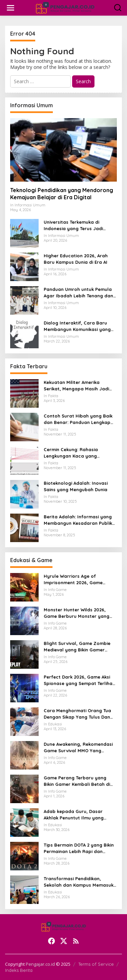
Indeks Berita (19, 970)
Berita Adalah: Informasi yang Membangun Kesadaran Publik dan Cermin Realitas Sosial (78, 520)
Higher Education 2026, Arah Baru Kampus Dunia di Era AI (76, 259)
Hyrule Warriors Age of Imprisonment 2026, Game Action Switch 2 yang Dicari (74, 579)
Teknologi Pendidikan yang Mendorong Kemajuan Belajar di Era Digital (62, 194)
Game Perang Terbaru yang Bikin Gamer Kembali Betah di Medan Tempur (77, 781)
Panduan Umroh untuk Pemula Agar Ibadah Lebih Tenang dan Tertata (78, 292)
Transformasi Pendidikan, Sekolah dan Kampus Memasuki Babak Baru (79, 882)
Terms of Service (96, 964)
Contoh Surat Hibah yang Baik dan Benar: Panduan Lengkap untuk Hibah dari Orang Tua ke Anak (78, 419)
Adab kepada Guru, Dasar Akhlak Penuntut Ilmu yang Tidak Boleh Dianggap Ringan (77, 815)
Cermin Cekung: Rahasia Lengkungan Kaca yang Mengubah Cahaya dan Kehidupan (71, 453)
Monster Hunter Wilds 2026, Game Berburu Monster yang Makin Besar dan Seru (77, 613)
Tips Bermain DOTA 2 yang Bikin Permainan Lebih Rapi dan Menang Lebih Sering (79, 848)
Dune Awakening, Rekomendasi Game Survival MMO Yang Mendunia (78, 747)
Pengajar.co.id (40, 964)
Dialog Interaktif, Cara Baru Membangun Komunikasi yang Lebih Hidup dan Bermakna (77, 326)
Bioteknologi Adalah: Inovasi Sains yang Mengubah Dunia (76, 486)
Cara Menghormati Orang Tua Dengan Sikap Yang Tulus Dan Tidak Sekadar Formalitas (77, 714)
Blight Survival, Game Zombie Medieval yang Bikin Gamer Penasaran (77, 646)
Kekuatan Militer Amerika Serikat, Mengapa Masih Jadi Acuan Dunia (76, 385)
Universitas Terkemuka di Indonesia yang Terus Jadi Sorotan (73, 225)
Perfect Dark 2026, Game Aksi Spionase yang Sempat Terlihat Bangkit (79, 680)
